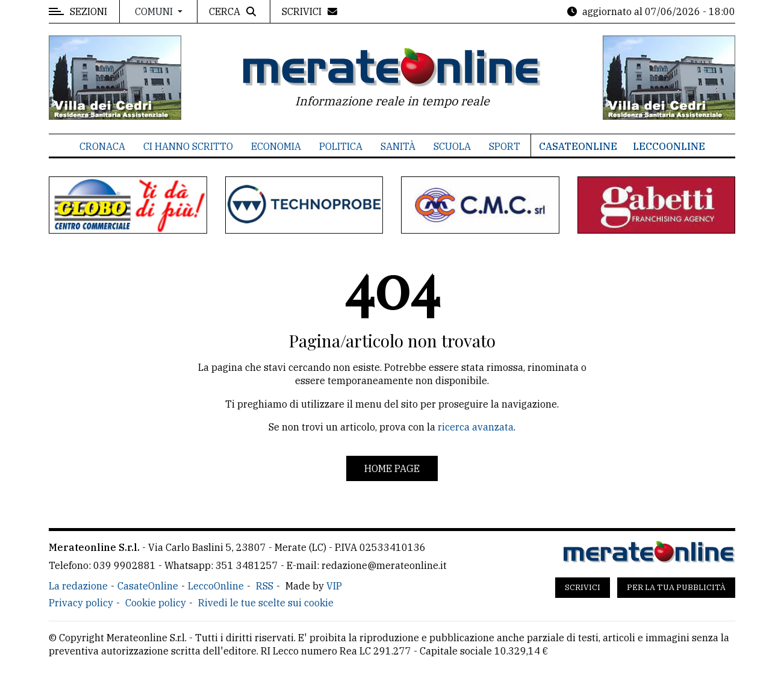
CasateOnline (578, 146)
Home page (392, 468)
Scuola (452, 146)
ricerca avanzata (476, 427)
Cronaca (102, 146)
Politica (341, 146)
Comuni (155, 11)
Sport (505, 146)
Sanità (398, 146)
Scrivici (583, 587)
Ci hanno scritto (188, 146)
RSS (265, 586)
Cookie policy (156, 603)
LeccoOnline (669, 146)
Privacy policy (81, 603)
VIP (334, 586)
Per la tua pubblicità (676, 587)
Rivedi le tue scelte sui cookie (266, 603)
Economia (276, 146)
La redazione (78, 586)
